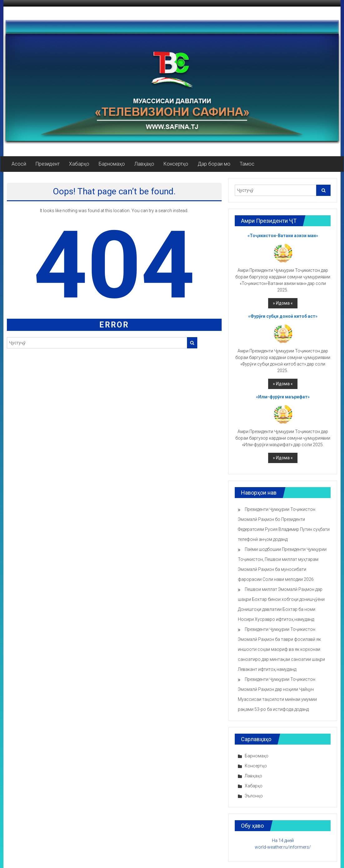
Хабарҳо (79, 164)
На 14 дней (283, 841)
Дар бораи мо (214, 164)
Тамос (247, 164)
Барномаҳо (112, 164)
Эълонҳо (254, 796)
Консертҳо (176, 164)
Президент (48, 164)
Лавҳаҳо (144, 164)
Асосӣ (19, 164)
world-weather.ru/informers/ (283, 847)
